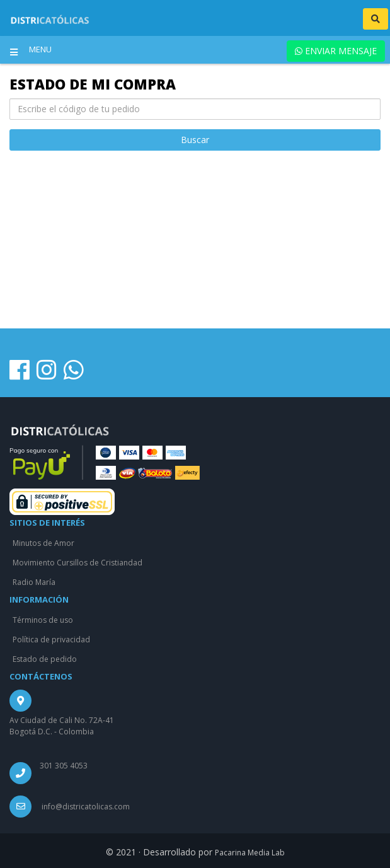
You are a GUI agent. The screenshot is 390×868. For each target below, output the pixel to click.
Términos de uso (43, 620)
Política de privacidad (51, 639)
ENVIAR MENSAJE (336, 51)
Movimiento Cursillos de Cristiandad (77, 563)
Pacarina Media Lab (250, 853)
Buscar (195, 140)
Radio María (34, 582)
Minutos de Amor (43, 543)
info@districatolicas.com (86, 807)
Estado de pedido (45, 659)
